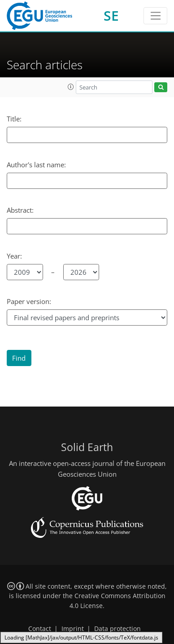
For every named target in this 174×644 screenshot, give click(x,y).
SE (111, 16)
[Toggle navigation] (155, 16)
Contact (40, 629)
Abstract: (20, 210)
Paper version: (29, 301)
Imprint (73, 629)
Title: (14, 119)
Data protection (117, 629)
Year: (14, 256)
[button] (71, 87)
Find (19, 358)
